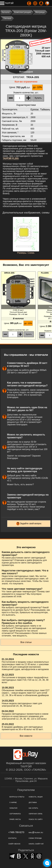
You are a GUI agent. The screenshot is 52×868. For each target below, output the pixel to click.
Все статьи (26, 642)
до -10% (37, 87)
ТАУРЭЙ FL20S (11, 158)
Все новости (26, 736)
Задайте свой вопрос (31, 523)
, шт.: (26, 93)
